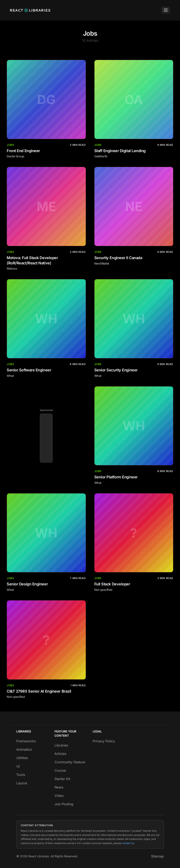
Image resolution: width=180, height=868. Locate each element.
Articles (60, 754)
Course (60, 770)
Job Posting (64, 804)
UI (18, 766)
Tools (21, 775)
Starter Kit (62, 779)
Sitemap (157, 856)
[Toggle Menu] (166, 10)
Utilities (22, 758)
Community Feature (70, 762)
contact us (128, 843)
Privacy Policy (104, 741)
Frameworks (26, 741)
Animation (24, 749)
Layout (22, 783)
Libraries (61, 745)
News (59, 787)
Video (59, 796)
